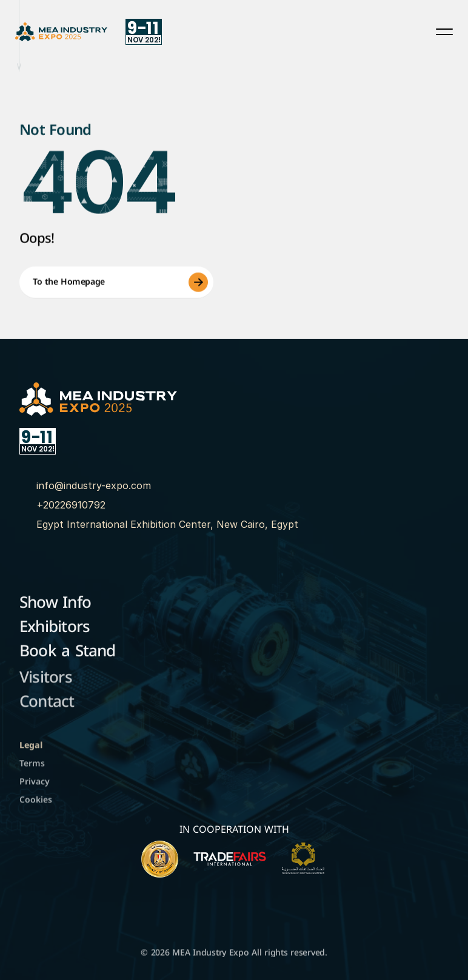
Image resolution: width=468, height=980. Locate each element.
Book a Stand (68, 653)
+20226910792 (71, 505)
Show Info (55, 605)
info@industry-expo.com (94, 485)
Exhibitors (55, 629)
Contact (47, 705)
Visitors (46, 681)
